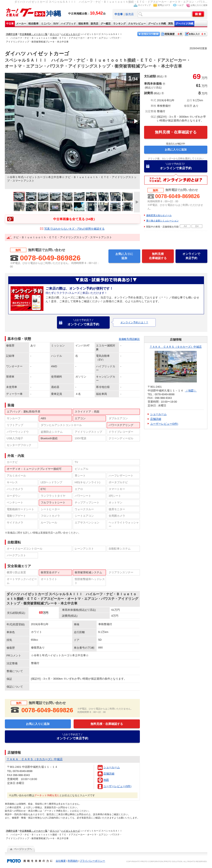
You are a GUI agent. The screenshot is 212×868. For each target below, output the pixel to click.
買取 (171, 24)
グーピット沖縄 (157, 24)
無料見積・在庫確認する (176, 132)
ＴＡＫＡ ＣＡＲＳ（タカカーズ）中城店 (176, 347)
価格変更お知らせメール (159, 215)
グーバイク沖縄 (184, 24)
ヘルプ (180, 5)
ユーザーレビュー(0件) (117, 786)
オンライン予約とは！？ (134, 322)
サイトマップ (144, 5)
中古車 (10, 24)
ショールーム (112, 767)
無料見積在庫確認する (158, 256)
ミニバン (46, 24)
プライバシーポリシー (92, 861)
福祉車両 (83, 24)
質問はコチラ (164, 5)
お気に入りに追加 (199, 5)
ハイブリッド (68, 24)
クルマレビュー (137, 24)
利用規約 (73, 861)
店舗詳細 (109, 774)
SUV (56, 24)
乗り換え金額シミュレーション (162, 221)
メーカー (21, 24)
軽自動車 (34, 24)
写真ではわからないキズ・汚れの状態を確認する (74, 229)
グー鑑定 (106, 24)
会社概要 (61, 861)
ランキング (119, 24)
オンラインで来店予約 (176, 166)
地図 (106, 780)
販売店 (130, 14)
